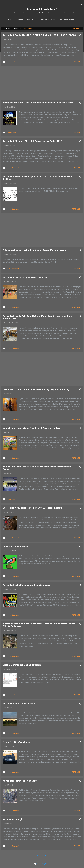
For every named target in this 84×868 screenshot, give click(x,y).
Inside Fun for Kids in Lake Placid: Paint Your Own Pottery (31, 428)
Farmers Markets (68, 20)
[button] (80, 36)
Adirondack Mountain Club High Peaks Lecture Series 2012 (32, 141)
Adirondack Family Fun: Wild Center (20, 781)
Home (10, 20)
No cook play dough (13, 819)
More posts (42, 856)
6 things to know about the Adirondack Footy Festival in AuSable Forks (38, 103)
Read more (77, 62)
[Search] (81, 4)
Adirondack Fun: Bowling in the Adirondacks (25, 277)
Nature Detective (48, 20)
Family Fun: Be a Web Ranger (17, 742)
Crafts (20, 20)
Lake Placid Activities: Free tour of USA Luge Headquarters (32, 508)
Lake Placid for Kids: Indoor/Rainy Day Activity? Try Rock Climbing (36, 389)
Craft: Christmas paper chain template (22, 665)
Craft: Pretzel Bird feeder (15, 547)
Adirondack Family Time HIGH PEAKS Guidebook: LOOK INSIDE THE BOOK (39, 35)
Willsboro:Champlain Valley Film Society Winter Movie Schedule (34, 250)
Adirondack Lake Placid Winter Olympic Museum (27, 585)
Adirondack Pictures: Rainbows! (19, 704)
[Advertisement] (42, 83)
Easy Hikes (32, 20)
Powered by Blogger (42, 864)
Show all (77, 29)
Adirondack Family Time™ (42, 9)
